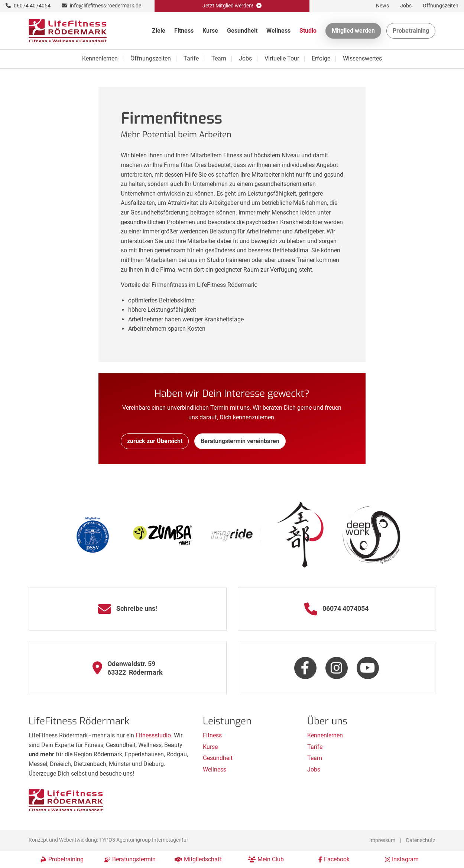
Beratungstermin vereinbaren (240, 441)
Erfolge (321, 58)
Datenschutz (421, 840)
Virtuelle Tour (282, 58)
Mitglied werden (353, 31)
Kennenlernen (100, 58)
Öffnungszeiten (151, 58)
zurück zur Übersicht (155, 441)
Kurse (210, 31)
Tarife (191, 58)
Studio (308, 31)
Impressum (382, 840)
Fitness (184, 31)
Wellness (278, 31)
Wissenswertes (362, 58)
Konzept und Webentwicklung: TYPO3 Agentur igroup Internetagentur (108, 840)
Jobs (245, 58)
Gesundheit (242, 31)
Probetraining (411, 31)
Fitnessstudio (153, 735)
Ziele (159, 31)
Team (219, 58)
